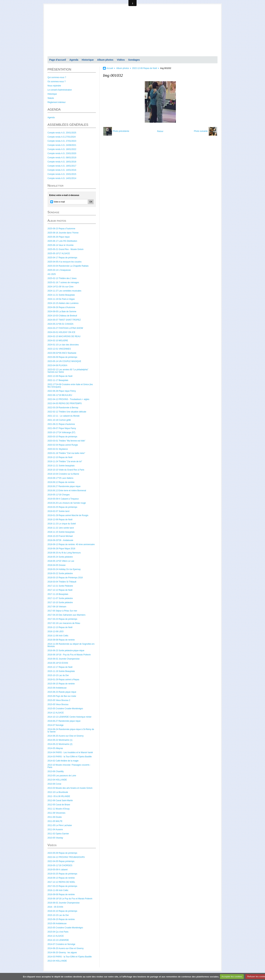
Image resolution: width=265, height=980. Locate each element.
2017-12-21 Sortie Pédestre (60, 586)
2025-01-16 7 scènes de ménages (63, 282)
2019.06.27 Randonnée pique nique (64, 486)
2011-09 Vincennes (56, 813)
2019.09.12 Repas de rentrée (61, 482)
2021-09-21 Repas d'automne (61, 424)
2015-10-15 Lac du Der (58, 675)
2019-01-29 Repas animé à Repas (63, 680)
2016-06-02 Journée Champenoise (63, 659)
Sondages (134, 60)
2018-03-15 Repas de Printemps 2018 (65, 578)
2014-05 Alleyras (55, 748)
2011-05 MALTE (55, 821)
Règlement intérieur (57, 102)
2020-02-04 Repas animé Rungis (63, 445)
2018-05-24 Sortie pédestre (60, 557)
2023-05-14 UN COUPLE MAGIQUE (64, 361)
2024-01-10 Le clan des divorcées (63, 345)
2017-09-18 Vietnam (57, 607)
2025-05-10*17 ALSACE (59, 253)
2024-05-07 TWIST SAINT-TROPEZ (64, 320)
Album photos (105, 60)
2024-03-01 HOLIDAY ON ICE (61, 332)
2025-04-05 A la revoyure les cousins (65, 262)
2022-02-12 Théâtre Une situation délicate (67, 412)
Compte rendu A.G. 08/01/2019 (62, 158)
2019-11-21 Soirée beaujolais (61, 466)
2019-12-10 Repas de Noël (60, 457)
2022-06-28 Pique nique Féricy (62, 391)
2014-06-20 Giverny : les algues (62, 953)
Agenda (74, 60)
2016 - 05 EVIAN (55, 907)
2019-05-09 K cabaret (58, 870)
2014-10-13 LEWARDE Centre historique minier (69, 717)
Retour (160, 131)
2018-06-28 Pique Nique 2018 (61, 549)
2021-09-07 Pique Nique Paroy (62, 428)
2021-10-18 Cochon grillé (59, 420)
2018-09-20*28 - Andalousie (60, 540)
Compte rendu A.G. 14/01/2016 (62, 170)
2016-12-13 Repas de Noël (60, 627)
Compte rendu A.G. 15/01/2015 (62, 174)
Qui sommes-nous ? (57, 77)
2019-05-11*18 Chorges (59, 495)
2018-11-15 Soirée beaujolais (61, 532)
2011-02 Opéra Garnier (58, 834)
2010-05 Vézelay (55, 838)
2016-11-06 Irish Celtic (58, 636)
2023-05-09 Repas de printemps (62, 853)
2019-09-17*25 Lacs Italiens (60, 478)
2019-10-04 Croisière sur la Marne (63, 474)
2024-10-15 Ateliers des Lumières (63, 303)
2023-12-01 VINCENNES (59, 349)
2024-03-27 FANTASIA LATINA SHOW (65, 328)
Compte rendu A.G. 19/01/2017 (62, 166)
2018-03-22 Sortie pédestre (60, 573)
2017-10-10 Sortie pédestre (60, 602)
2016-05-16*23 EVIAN (58, 663)
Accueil (110, 68)
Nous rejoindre (54, 86)
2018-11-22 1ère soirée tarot (61, 528)
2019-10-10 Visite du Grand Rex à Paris (66, 470)
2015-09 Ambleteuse (57, 688)
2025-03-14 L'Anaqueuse (59, 270)
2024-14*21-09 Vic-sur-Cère (60, 287)
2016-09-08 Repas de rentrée (61, 640)
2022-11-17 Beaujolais (58, 380)
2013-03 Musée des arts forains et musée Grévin (70, 788)
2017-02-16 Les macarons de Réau (64, 623)
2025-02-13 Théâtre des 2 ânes (62, 278)
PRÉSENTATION (59, 69)
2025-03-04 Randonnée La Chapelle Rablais (68, 266)
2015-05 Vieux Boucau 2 (59, 700)
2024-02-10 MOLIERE (58, 341)
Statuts (51, 98)
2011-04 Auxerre (55, 830)
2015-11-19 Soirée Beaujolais (61, 671)
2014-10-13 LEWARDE (58, 940)
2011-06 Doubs (55, 817)
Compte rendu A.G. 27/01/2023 (62, 141)
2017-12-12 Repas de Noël (60, 590)
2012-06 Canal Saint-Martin (60, 800)
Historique (88, 60)
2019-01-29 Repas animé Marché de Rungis (68, 515)
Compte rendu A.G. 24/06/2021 (62, 145)
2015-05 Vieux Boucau (58, 704)
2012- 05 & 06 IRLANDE (59, 796)
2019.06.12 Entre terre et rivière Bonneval (67, 491)
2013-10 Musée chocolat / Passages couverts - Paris (69, 766)
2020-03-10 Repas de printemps (62, 437)
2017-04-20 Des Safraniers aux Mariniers (66, 615)
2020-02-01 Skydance (58, 449)
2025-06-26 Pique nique (59, 237)
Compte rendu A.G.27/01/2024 (62, 137)
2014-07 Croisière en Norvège (61, 944)
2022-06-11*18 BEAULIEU (60, 395)
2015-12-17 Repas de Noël (60, 667)
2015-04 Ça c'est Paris (58, 932)
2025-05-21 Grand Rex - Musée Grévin (65, 249)
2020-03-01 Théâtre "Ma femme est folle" (66, 441)
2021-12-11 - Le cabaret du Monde (63, 416)
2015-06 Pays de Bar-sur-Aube (62, 696)
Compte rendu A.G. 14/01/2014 (62, 178)
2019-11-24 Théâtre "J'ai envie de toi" (65, 461)
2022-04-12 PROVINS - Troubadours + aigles (68, 399)
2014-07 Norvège (56, 725)
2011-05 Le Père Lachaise (60, 825)
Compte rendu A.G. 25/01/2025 (62, 133)
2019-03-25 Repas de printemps (62, 507)
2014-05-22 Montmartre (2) (60, 744)
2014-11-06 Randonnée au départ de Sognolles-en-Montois (71, 645)
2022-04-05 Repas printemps (61, 861)
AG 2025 (52, 274)
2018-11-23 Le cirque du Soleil (62, 524)
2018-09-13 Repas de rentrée (61, 878)
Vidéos (121, 60)
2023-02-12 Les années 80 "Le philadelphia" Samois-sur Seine (68, 371)
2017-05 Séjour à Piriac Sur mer (62, 611)
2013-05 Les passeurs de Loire (62, 776)
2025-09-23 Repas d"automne (61, 229)
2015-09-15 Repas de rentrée (61, 684)
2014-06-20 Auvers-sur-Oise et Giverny (66, 736)
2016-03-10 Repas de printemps (62, 911)
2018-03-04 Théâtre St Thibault (62, 582)
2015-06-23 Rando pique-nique (62, 692)
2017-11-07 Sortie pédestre (60, 598)
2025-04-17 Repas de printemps (62, 258)
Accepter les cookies (232, 976)
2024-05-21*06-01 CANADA (60, 324)
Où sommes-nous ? (57, 82)
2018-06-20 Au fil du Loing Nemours (64, 553)
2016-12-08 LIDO (56, 632)
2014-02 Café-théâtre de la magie (63, 761)
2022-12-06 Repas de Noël (60, 376)
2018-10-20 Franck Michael (60, 536)
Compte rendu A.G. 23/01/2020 (62, 153)
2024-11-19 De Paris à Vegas (61, 299)
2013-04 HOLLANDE (57, 780)
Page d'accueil (58, 60)
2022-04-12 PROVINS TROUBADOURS (66, 857)
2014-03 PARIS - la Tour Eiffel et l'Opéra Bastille (70, 757)
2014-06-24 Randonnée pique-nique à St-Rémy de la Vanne (71, 731)
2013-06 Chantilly (56, 771)
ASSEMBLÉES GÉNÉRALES (68, 125)
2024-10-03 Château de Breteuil (62, 316)
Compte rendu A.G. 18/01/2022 (62, 149)
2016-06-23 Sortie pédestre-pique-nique (66, 651)
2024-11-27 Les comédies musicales (64, 291)
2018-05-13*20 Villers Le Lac (61, 561)
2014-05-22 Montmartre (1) (60, 740)
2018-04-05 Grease (56, 565)
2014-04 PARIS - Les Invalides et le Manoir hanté (70, 752)
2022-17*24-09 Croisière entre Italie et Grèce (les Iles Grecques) (70, 386)
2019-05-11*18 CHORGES (60, 865)
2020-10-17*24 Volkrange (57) (61, 432)
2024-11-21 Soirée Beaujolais (61, 295)
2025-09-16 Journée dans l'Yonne (63, 233)
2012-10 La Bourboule (58, 792)
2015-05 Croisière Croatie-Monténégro (65, 709)
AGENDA (54, 110)
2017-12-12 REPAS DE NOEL (61, 882)
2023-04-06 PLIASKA (57, 365)
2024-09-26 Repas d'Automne (61, 307)
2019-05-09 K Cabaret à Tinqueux (63, 499)
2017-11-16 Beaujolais (58, 594)
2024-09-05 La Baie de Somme (62, 312)
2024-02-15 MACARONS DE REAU (64, 336)
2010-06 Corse (54, 784)
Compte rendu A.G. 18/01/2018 (62, 162)
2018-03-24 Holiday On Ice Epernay (64, 569)
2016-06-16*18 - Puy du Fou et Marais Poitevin (69, 655)
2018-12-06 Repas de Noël (60, 520)
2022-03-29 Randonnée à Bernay (63, 408)
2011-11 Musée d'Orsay (59, 809)
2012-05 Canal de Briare (59, 805)
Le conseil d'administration (60, 90)
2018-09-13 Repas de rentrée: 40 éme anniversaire (71, 544)
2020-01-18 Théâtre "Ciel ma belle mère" (66, 453)
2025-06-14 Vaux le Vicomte (60, 245)
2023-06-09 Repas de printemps (62, 357)
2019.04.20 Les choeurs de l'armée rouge (67, 503)
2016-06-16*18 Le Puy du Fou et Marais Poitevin (70, 899)
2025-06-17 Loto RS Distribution (62, 241)
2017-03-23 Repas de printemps (62, 619)
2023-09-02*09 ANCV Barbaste (62, 353)
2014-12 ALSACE (56, 713)
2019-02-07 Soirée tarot (58, 511)
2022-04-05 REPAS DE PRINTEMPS (65, 403)
